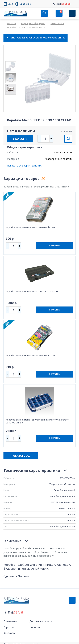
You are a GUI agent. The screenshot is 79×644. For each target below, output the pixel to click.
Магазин (11, 23)
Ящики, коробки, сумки (33, 23)
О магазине (10, 621)
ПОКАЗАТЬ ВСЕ (21, 456)
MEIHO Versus (57, 23)
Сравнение (26, 4)
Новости (35, 627)
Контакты (9, 633)
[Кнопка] (72, 13)
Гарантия (9, 627)
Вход (10, 4)
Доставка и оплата (41, 621)
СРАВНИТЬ (68, 139)
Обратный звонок (72, 600)
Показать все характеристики (25, 166)
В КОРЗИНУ (20, 139)
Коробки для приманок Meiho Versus (26, 28)
